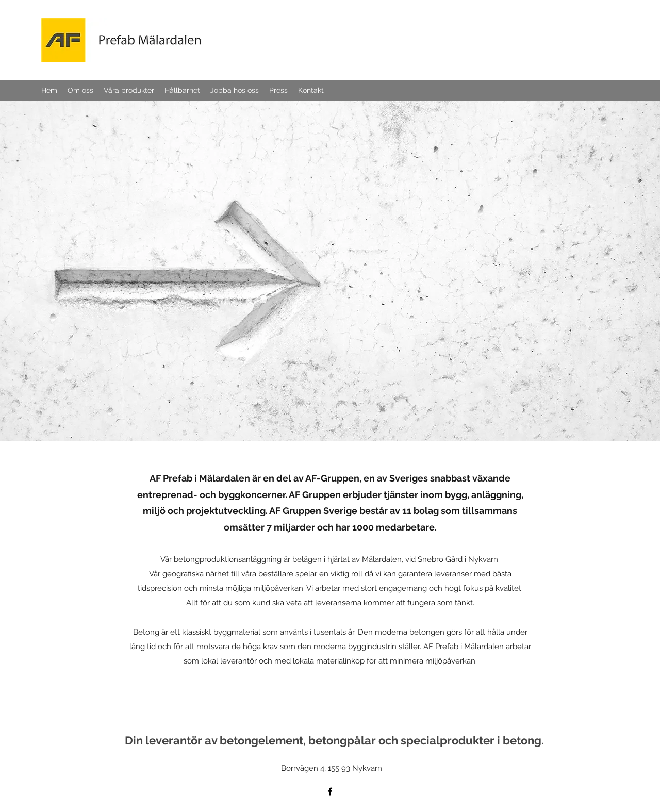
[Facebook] (330, 791)
